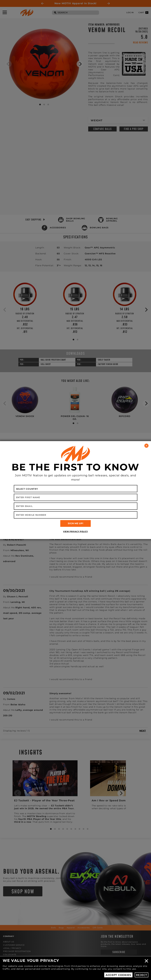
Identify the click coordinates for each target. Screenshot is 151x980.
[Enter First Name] (76, 497)
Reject (141, 975)
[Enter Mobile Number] (76, 515)
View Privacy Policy (75, 531)
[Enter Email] (76, 506)
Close (146, 961)
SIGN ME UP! (76, 523)
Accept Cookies (118, 975)
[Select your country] (76, 489)
